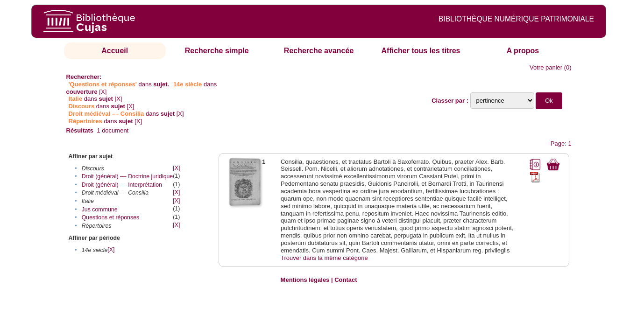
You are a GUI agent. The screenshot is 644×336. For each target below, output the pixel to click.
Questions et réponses (111, 217)
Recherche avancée (319, 51)
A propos (523, 51)
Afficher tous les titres (421, 51)
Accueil (115, 51)
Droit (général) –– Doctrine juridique (127, 176)
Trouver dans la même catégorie (324, 258)
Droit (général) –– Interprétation (122, 185)
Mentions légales (305, 280)
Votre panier (546, 67)
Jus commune (100, 210)
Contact (346, 280)
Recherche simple (217, 51)
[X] (103, 92)
